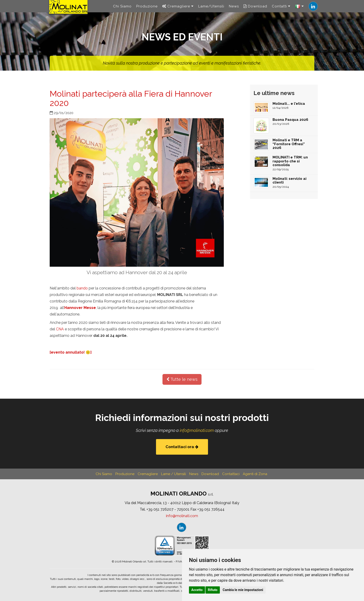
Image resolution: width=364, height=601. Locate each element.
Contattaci (231, 474)
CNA (60, 329)
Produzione (147, 9)
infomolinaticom (197, 430)
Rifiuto (213, 590)
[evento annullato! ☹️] (71, 352)
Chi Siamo (122, 9)
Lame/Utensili (211, 9)
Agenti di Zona (255, 474)
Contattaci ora (182, 447)
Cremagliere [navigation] (178, 9)
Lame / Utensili (174, 474)
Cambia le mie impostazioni (243, 590)
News (234, 9)
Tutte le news (182, 379)
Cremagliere (148, 474)
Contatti (281, 9)
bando (82, 288)
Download (255, 9)
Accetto (197, 590)
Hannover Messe (80, 308)
